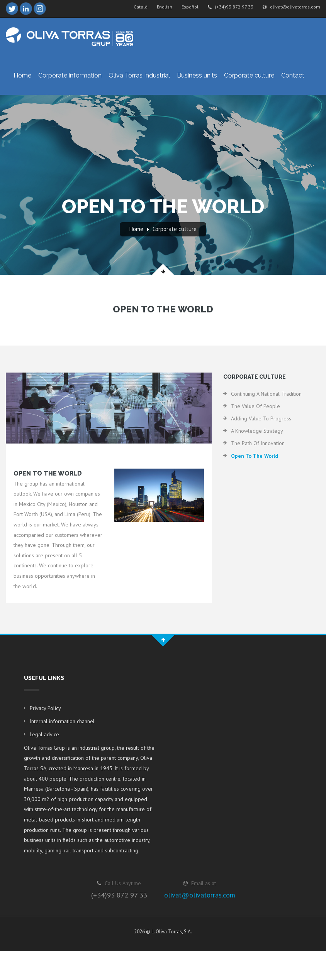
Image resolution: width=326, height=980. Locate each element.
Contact (293, 75)
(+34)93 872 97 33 (231, 7)
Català (141, 7)
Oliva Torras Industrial (139, 75)
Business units (197, 75)
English (165, 7)
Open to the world (255, 456)
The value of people (256, 406)
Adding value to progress (261, 418)
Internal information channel (62, 721)
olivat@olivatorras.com (291, 7)
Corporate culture (249, 75)
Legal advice (44, 734)
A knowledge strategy (257, 431)
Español (190, 7)
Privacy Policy (45, 708)
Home (22, 75)
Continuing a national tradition (266, 394)
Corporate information (70, 75)
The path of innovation (258, 443)
